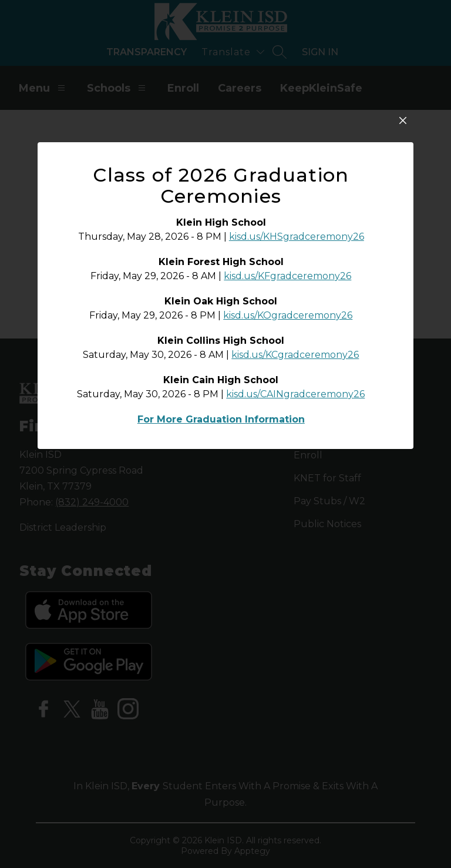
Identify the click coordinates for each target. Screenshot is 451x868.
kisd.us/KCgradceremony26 (295, 459)
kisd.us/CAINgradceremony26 (295, 498)
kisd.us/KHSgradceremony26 (297, 341)
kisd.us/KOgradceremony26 (288, 419)
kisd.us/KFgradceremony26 (287, 380)
